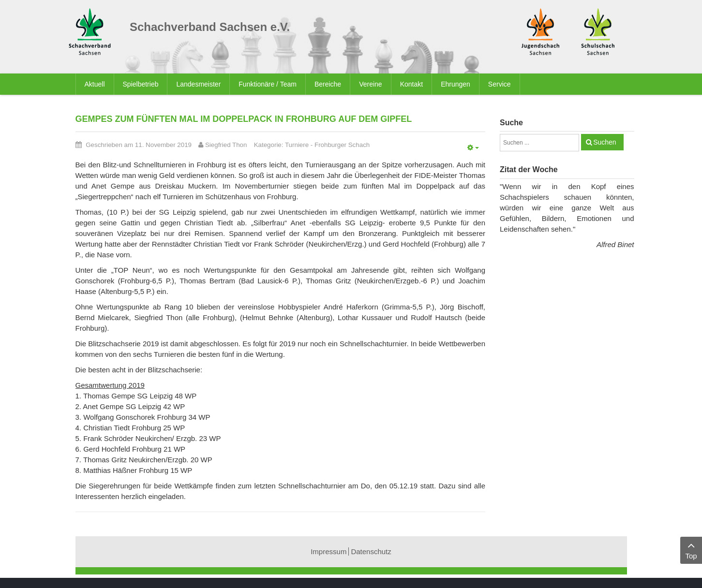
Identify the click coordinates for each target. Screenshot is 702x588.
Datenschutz (371, 551)
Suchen (605, 142)
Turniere (297, 145)
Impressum (329, 551)
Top (691, 550)
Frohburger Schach (342, 145)
